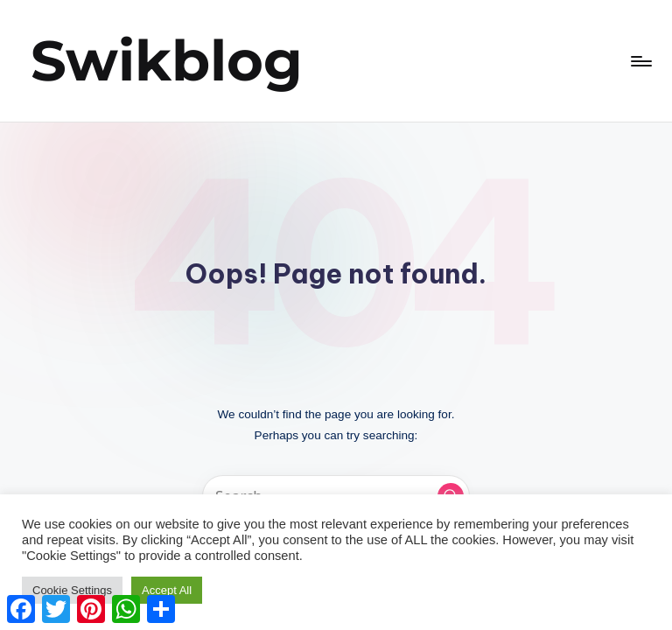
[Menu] (640, 61)
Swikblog (167, 60)
